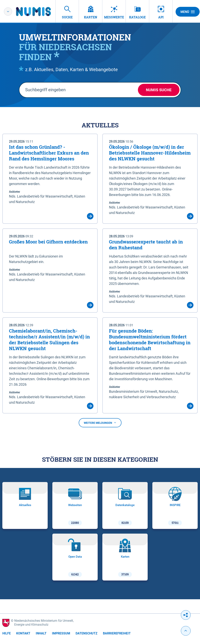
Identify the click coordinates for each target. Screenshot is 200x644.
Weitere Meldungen (100, 423)
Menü (188, 12)
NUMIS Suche (159, 90)
